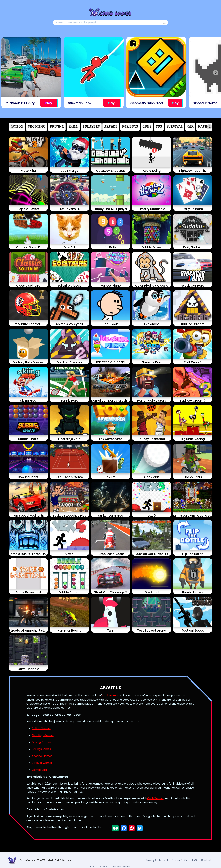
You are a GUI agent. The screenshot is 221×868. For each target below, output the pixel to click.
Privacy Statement (157, 860)
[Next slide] (216, 73)
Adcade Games (42, 756)
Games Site (39, 770)
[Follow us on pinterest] (132, 828)
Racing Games (41, 749)
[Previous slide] (5, 73)
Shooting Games (43, 735)
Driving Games (41, 742)
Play (49, 103)
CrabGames (111, 696)
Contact (206, 860)
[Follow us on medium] (115, 828)
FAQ (195, 860)
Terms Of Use (180, 860)
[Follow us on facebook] (124, 828)
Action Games (41, 728)
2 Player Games (42, 763)
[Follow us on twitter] (140, 828)
